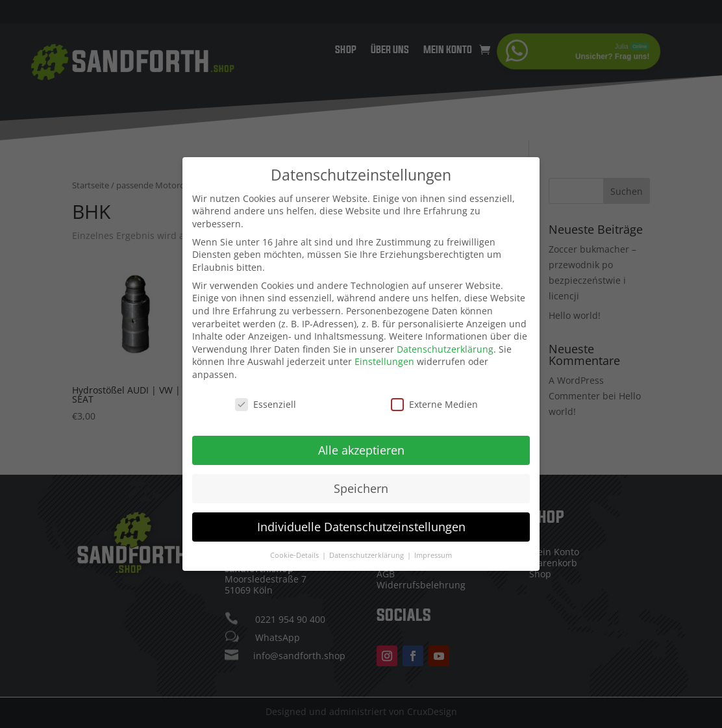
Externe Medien (434, 400)
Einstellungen (384, 358)
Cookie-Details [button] (295, 551)
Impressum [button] (433, 551)
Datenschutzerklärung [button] (367, 551)
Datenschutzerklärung (445, 345)
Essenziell (266, 400)
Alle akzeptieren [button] (361, 446)
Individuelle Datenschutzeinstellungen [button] (361, 522)
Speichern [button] (361, 484)
